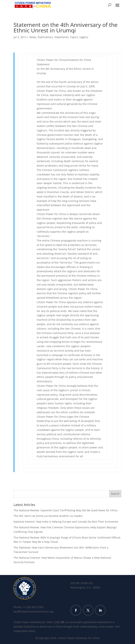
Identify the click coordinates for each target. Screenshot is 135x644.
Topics (74, 37)
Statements (61, 37)
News (33, 37)
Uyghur (84, 37)
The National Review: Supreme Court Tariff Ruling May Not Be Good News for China (65, 510)
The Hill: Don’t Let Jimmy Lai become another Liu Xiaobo (48, 516)
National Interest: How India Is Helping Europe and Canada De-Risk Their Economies (66, 522)
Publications (45, 37)
